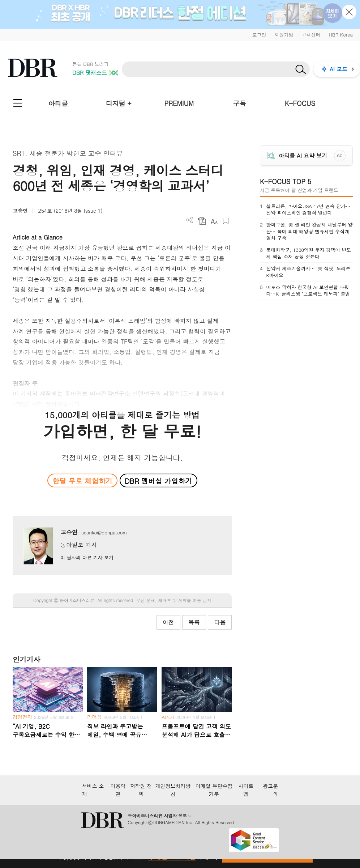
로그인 (259, 35)
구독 (240, 103)
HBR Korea (341, 35)
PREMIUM (179, 103)
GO (340, 156)
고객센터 (311, 35)
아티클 (58, 103)
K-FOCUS (300, 103)
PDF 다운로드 (202, 221)
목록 (194, 622)
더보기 (190, 220)
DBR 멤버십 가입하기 (158, 481)
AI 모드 (338, 69)
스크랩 (226, 221)
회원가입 (284, 35)
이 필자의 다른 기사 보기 (87, 557)
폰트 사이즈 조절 (214, 221)
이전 (168, 622)
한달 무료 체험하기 (82, 481)
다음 (220, 622)
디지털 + (119, 103)
